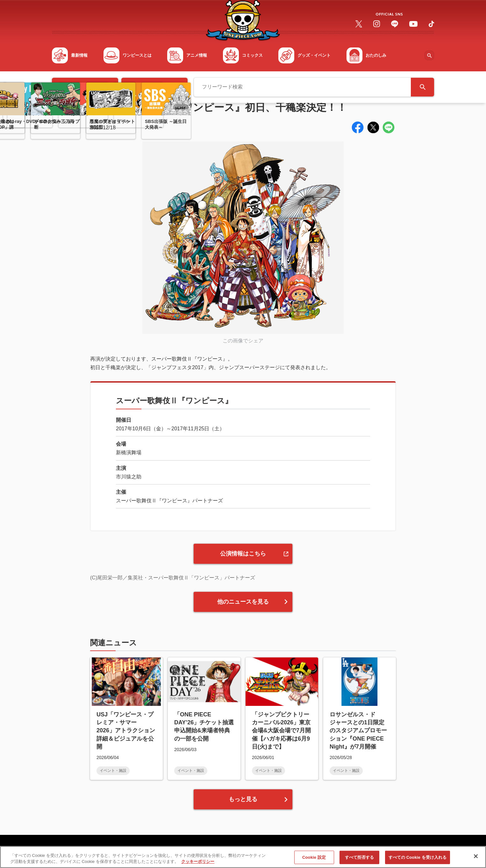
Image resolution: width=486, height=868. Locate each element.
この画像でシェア (243, 341)
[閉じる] (476, 858)
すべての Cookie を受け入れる (418, 859)
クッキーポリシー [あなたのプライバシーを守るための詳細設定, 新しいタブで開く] (198, 864)
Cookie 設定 (314, 859)
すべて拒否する (360, 859)
